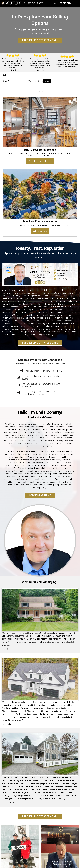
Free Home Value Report (40, 161)
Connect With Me (40, 495)
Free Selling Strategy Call (40, 40)
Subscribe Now (40, 231)
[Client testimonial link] (40, 610)
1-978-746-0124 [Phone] (63, 3)
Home (47, 81)
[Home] (21, 3)
